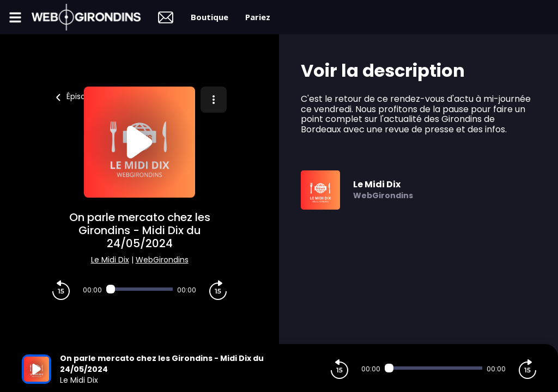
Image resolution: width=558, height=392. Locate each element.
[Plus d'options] (214, 100)
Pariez (258, 17)
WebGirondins (162, 260)
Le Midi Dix (110, 260)
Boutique (210, 17)
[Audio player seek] (139, 289)
